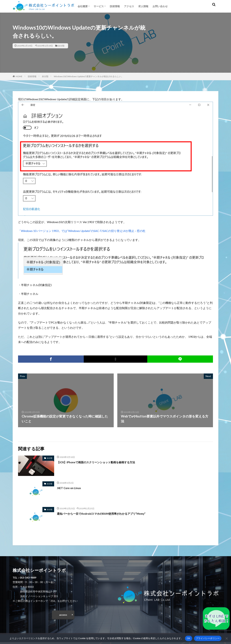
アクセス (129, 6)
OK (188, 638)
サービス (99, 6)
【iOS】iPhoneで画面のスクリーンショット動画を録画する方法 (103, 462)
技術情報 (115, 6)
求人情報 (143, 6)
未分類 (61, 46)
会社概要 (83, 6)
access (63, 616)
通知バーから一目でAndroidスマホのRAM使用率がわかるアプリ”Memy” (110, 513)
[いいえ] (226, 638)
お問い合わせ (160, 6)
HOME (19, 76)
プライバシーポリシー (208, 638)
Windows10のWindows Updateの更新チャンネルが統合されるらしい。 (89, 76)
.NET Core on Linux (71, 488)
